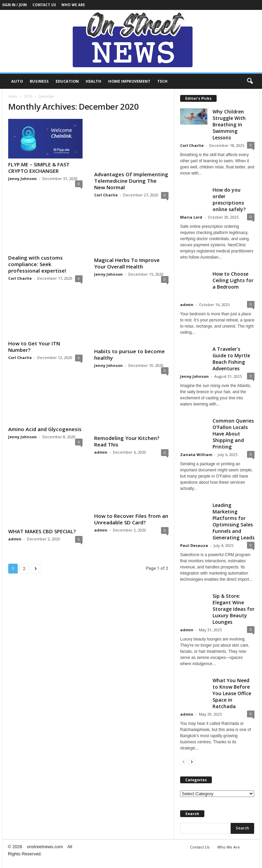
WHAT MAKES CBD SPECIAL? (42, 531)
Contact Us (44, 5)
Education (67, 81)
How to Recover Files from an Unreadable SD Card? (131, 519)
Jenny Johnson (23, 178)
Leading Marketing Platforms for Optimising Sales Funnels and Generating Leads (234, 521)
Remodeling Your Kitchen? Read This (127, 441)
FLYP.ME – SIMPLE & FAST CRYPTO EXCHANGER (39, 168)
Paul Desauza (194, 545)
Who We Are (73, 5)
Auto (17, 81)
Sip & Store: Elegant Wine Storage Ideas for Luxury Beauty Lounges (234, 609)
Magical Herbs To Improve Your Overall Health (127, 263)
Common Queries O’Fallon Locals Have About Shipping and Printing (233, 434)
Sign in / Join (14, 5)
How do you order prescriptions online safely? (229, 199)
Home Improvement (129, 81)
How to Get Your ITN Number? (34, 347)
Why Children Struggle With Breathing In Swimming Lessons (229, 125)
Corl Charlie (106, 195)
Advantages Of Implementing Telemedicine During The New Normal (131, 181)
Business (39, 81)
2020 (28, 96)
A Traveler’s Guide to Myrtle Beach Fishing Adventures (231, 359)
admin (101, 452)
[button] (250, 81)
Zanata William (196, 454)
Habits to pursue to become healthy (129, 354)
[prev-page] (184, 762)
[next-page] (192, 762)
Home (13, 96)
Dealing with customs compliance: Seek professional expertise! (37, 264)
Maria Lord (191, 217)
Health (93, 81)
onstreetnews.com (45, 847)
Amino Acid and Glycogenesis (45, 429)
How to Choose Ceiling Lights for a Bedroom (233, 280)
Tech (162, 81)
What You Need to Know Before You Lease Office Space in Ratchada (232, 693)
